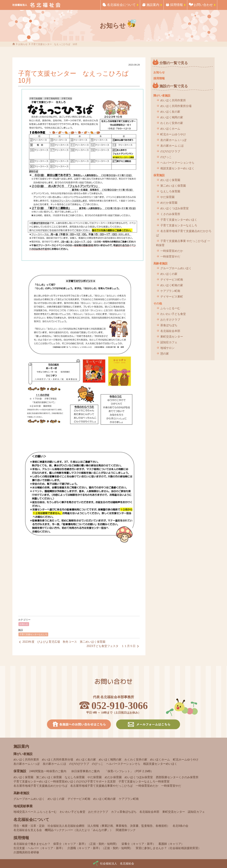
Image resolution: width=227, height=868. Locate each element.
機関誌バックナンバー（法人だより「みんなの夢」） (79, 830)
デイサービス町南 (172, 280)
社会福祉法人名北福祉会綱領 (66, 826)
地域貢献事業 (23, 806)
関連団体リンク (126, 830)
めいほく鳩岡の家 (172, 117)
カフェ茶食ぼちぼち (124, 812)
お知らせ (24, 624)
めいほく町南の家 (172, 285)
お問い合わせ (203, 5)
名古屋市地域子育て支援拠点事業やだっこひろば (101, 786)
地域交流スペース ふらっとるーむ (35, 812)
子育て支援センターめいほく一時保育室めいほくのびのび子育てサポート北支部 (65, 781)
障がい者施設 (162, 96)
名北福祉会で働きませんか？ (32, 844)
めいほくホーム (170, 129)
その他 (158, 303)
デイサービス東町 (172, 297)
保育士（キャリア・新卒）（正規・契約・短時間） (86, 844)
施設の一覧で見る (174, 86)
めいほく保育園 (170, 180)
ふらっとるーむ (170, 308)
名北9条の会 (180, 826)
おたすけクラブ (170, 320)
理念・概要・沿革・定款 (29, 826)
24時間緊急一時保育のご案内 (48, 771)
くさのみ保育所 (170, 214)
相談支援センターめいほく (177, 168)
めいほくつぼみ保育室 (175, 208)
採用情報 (176, 5)
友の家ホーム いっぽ (173, 140)
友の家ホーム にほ (172, 146)
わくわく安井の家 (172, 123)
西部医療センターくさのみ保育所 (177, 777)
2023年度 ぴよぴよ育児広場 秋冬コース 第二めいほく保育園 (62, 642)
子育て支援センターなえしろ (33, 634)
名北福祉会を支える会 (28, 830)
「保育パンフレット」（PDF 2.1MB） (129, 771)
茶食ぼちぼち (169, 325)
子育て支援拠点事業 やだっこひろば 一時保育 (183, 243)
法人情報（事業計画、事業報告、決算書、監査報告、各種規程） (129, 826)
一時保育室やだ (170, 257)
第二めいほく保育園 (173, 186)
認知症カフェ (169, 342)
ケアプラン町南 (170, 291)
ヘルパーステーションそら (177, 163)
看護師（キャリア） (171, 844)
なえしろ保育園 (170, 191)
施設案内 (153, 5)
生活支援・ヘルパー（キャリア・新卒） (39, 848)
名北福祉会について (121, 5)
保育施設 (159, 175)
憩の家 (165, 354)
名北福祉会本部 (170, 331)
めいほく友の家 (170, 112)
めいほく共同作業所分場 (176, 106)
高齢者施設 (160, 263)
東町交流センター (172, 337)
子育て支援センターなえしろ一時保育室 (144, 781)
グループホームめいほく (176, 268)
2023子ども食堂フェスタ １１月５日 (113, 646)
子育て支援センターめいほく (179, 220)
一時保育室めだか (172, 251)
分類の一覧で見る (174, 63)
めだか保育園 (169, 203)
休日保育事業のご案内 (85, 771)
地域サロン (167, 348)
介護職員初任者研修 (26, 852)
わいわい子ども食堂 (173, 314)
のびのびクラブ (170, 151)
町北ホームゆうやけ (173, 134)
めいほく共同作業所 (173, 100)
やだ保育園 (167, 197)
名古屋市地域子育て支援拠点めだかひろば (184, 233)
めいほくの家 (169, 274)
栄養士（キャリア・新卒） (139, 844)
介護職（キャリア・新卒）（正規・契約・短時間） (100, 848)
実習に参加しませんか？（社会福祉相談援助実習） (168, 848)
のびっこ (166, 157)
